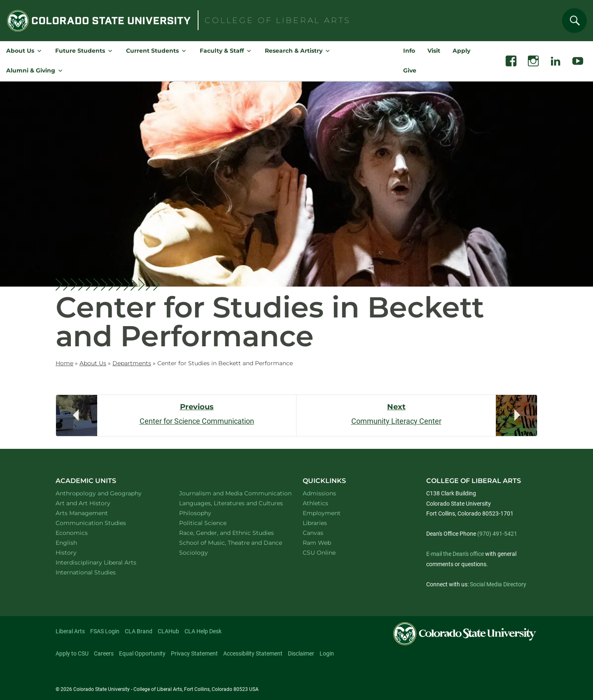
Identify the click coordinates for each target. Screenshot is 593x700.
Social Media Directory (498, 584)
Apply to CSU (72, 653)
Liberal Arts (70, 631)
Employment (322, 513)
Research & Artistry (294, 51)
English (77, 542)
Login (327, 653)
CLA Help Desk (203, 631)
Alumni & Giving (31, 70)
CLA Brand (139, 631)
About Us (20, 51)
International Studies (96, 572)
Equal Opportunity (142, 653)
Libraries (315, 523)
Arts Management (93, 513)
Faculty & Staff (222, 51)
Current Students (152, 51)
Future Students (80, 51)
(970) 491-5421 (497, 534)
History (77, 552)
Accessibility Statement (253, 653)
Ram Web (317, 543)
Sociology (204, 552)
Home (64, 363)
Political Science (214, 523)
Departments (132, 363)
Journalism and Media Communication (231, 493)
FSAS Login (105, 631)
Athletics (315, 503)
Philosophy (206, 513)
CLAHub (168, 631)
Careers (104, 653)
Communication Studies (102, 523)
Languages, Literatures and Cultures (231, 503)
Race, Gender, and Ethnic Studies (231, 533)
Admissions (319, 493)
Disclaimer (301, 653)
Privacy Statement (194, 653)
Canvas (313, 533)
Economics (82, 533)
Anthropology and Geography (108, 493)
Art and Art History (94, 503)
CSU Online (319, 553)
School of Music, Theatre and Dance (232, 542)
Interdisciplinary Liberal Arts (107, 562)
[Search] (574, 21)
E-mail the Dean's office (455, 554)
